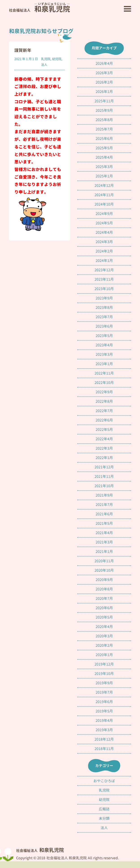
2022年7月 (104, 411)
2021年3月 (104, 542)
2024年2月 (104, 251)
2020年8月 (104, 589)
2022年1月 (104, 458)
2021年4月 (104, 533)
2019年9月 (104, 683)
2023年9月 (104, 298)
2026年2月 (104, 82)
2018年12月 (104, 739)
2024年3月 (104, 242)
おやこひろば (104, 781)
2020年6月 (104, 608)
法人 (44, 65)
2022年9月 (104, 392)
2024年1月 (104, 261)
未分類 (104, 818)
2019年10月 (104, 674)
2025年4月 (104, 157)
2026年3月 (104, 73)
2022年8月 (104, 401)
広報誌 (104, 809)
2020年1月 (104, 655)
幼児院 (57, 59)
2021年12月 (104, 467)
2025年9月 (104, 110)
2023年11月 (104, 279)
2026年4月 (104, 63)
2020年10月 (104, 570)
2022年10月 (104, 383)
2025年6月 (104, 139)
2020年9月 (104, 580)
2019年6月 (104, 702)
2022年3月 (104, 448)
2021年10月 (104, 486)
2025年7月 (104, 129)
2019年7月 (104, 692)
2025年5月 (104, 148)
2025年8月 (104, 120)
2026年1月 (104, 92)
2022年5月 (104, 430)
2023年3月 (104, 354)
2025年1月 (104, 176)
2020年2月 (104, 645)
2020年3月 (104, 636)
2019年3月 (104, 730)
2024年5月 (104, 223)
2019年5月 (104, 711)
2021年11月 (104, 476)
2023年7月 (104, 317)
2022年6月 (104, 420)
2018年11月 (104, 749)
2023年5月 (104, 336)
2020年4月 (104, 627)
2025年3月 (104, 167)
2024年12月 (104, 185)
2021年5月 (104, 523)
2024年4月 (104, 232)
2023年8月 (104, 308)
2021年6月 (104, 514)
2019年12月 (104, 664)
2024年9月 (104, 214)
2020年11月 (104, 561)
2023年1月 (104, 364)
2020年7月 (104, 598)
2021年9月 (104, 495)
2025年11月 (104, 101)
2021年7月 (104, 505)
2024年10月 (104, 204)
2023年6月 (104, 326)
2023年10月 (104, 289)
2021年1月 (104, 552)
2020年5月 (104, 617)
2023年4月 (104, 345)
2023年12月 (104, 270)
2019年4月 (104, 721)
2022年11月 (104, 373)
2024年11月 (104, 195)
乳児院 (46, 59)
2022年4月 (104, 439)
